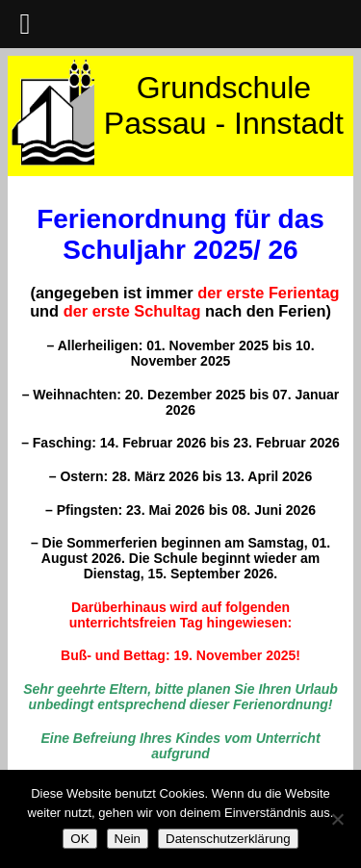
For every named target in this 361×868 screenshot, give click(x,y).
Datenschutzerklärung (228, 839)
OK (79, 839)
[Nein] (337, 819)
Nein (128, 839)
